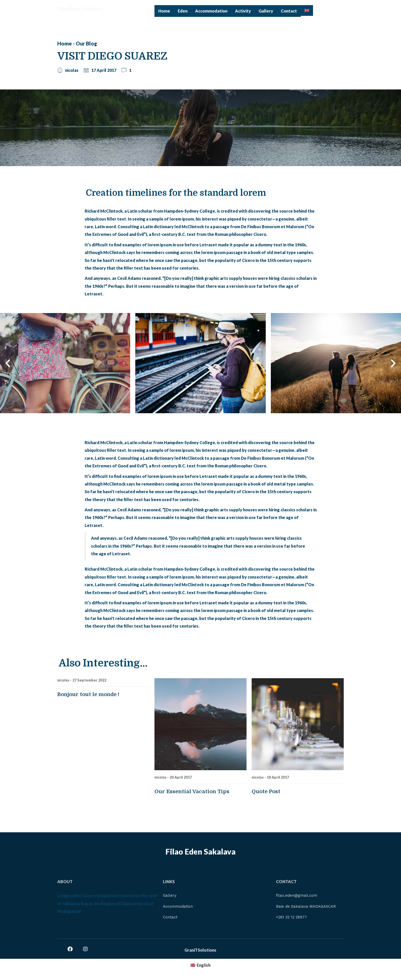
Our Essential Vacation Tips (192, 792)
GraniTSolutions (200, 952)
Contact (289, 11)
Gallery (266, 11)
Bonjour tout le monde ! (88, 694)
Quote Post (266, 792)
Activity (243, 11)
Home (164, 11)
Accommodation (211, 11)
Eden (183, 11)
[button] (8, 363)
